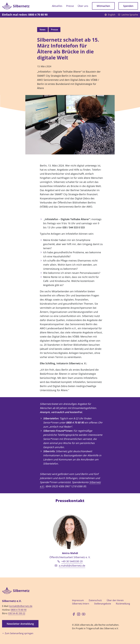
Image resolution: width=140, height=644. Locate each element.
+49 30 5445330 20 (72, 561)
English (110, 15)
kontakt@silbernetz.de (21, 606)
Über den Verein (115, 600)
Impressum (78, 600)
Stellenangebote (103, 604)
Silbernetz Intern (81, 604)
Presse (70, 6)
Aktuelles (57, 6)
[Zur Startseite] (16, 6)
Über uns (83, 6)
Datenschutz (95, 600)
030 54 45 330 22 (17, 613)
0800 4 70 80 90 (19, 610)
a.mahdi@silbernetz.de (72, 566)
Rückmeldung (123, 604)
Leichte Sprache (128, 15)
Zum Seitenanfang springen (18, 633)
